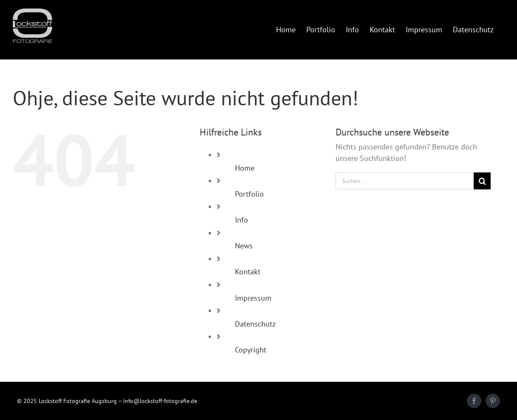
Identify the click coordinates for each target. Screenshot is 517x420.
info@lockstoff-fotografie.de (160, 401)
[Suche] (482, 181)
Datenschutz (255, 324)
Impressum (253, 298)
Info (242, 220)
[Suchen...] (405, 181)
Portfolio (249, 194)
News (244, 246)
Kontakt (248, 272)
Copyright (251, 350)
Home (245, 168)
